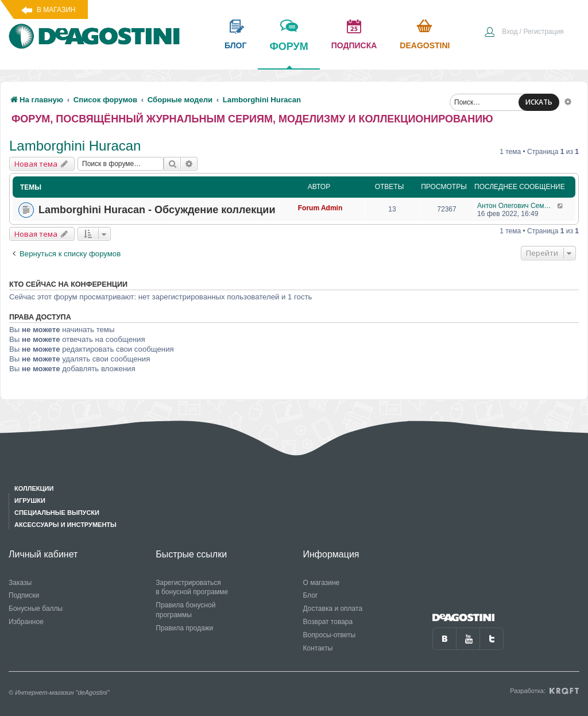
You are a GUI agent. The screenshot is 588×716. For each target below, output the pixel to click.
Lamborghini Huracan (75, 146)
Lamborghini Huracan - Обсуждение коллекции (157, 210)
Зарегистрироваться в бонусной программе (192, 588)
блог (235, 45)
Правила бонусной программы (185, 610)
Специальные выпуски (57, 513)
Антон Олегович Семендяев (517, 206)
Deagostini (425, 45)
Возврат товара (328, 622)
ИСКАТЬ (539, 102)
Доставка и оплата (333, 609)
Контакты (318, 648)
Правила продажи (184, 628)
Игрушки (30, 501)
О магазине (322, 583)
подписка (354, 45)
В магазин (56, 10)
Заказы (20, 583)
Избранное (26, 622)
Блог (311, 595)
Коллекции (34, 488)
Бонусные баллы (36, 609)
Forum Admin (320, 208)
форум (289, 55)
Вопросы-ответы (330, 635)
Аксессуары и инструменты (65, 525)
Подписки (24, 595)
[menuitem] (524, 33)
